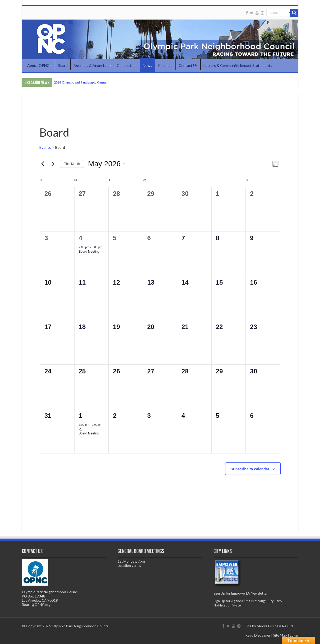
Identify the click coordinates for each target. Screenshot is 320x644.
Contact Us (188, 65)
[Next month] (53, 164)
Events (45, 147)
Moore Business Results (275, 626)
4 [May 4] (80, 238)
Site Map (280, 635)
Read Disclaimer (258, 635)
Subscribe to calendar (250, 469)
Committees (127, 65)
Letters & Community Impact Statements (238, 65)
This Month (72, 164)
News (147, 65)
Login (294, 635)
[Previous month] (43, 164)
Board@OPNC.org (36, 605)
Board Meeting (89, 252)
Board (63, 65)
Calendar (165, 65)
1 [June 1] (80, 416)
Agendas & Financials (91, 65)
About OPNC (38, 65)
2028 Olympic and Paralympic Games (80, 82)
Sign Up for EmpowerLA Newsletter (241, 593)
